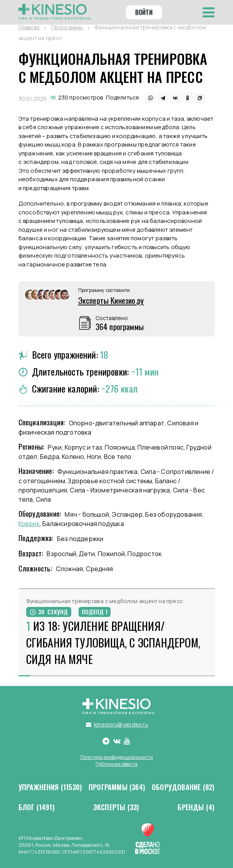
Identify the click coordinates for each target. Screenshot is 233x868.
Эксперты (116, 807)
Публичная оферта (117, 764)
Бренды (196, 807)
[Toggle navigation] (209, 12)
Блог (37, 807)
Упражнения (50, 787)
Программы (117, 787)
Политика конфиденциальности (117, 757)
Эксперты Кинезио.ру (111, 300)
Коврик (29, 524)
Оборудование (183, 787)
